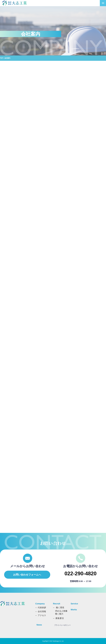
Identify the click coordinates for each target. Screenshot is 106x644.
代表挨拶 (42, 608)
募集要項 (60, 618)
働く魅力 (59, 614)
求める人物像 (61, 611)
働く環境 (60, 608)
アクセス (42, 615)
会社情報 (42, 611)
